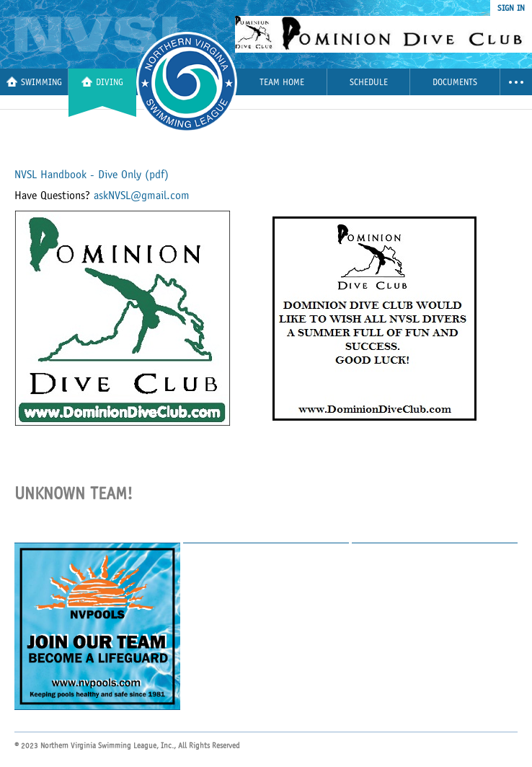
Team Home (282, 83)
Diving (102, 82)
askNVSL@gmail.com (142, 196)
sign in (511, 8)
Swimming (34, 82)
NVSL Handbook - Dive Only (92, 175)
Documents (455, 83)
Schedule (369, 83)
